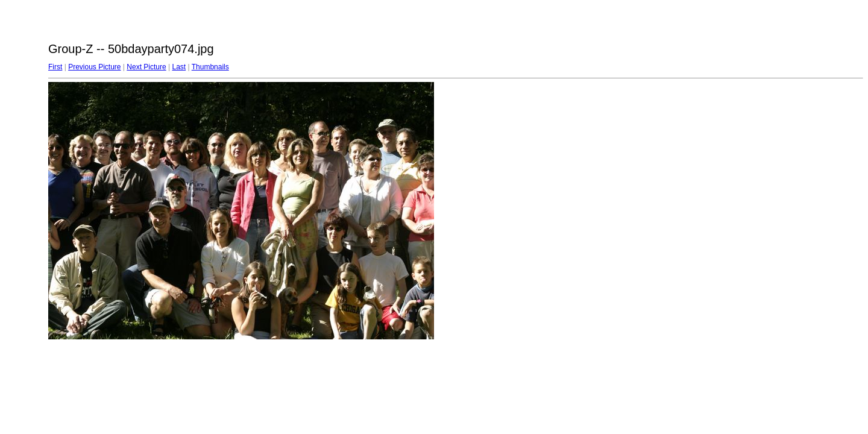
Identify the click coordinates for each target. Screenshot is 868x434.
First (55, 67)
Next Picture (146, 67)
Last (179, 67)
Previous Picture (94, 67)
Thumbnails (210, 67)
